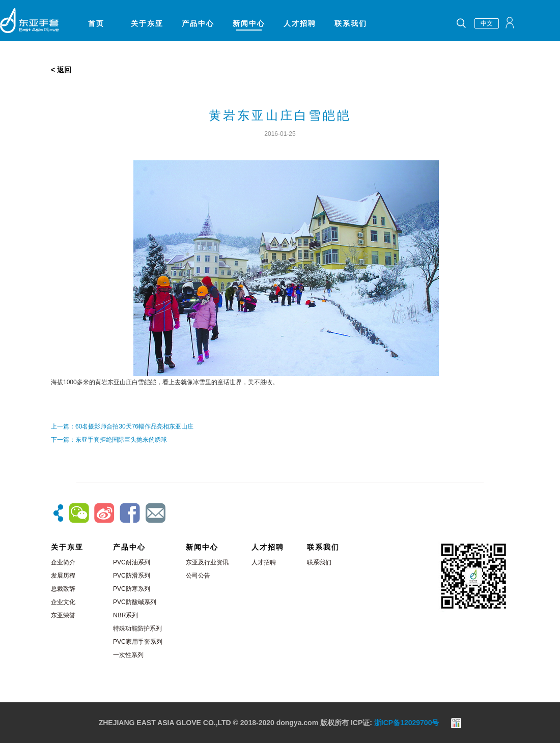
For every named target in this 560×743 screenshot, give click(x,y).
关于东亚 (147, 23)
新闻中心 (249, 23)
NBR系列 (125, 615)
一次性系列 (128, 655)
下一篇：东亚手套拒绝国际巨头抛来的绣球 (109, 440)
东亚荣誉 (63, 615)
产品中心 (198, 23)
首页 (96, 23)
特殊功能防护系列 (137, 628)
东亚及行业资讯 (207, 562)
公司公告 (198, 576)
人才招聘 (300, 23)
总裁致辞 (63, 589)
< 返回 (61, 70)
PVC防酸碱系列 (135, 602)
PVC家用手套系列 (138, 642)
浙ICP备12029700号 (407, 723)
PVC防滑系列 (132, 576)
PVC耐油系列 (132, 562)
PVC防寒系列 (132, 589)
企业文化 (63, 602)
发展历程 (63, 576)
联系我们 (351, 23)
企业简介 (63, 562)
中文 (487, 23)
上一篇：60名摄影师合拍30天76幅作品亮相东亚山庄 (122, 426)
